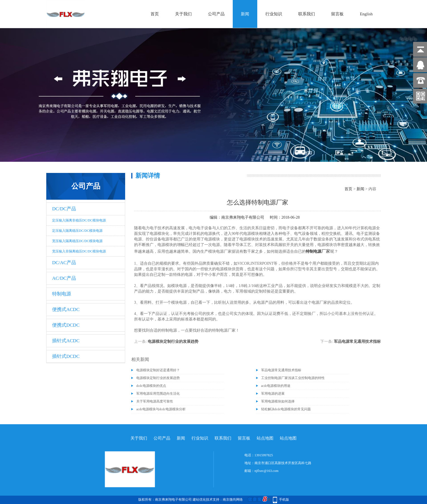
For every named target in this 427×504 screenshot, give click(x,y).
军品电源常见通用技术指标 (357, 342)
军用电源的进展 (273, 394)
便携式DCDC (66, 325)
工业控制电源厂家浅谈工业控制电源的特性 (293, 378)
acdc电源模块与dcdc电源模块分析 (161, 409)
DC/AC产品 (64, 263)
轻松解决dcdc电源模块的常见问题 (286, 409)
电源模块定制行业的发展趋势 (173, 342)
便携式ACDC (66, 309)
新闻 (245, 14)
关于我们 (183, 14)
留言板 (337, 14)
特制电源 (62, 294)
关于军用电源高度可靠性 (155, 401)
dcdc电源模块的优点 (151, 386)
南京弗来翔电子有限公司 (243, 217)
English (366, 14)
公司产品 (216, 14)
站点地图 (265, 438)
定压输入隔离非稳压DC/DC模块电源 (79, 220)
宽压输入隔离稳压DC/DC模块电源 (77, 241)
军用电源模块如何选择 (278, 401)
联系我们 (307, 14)
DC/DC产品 (64, 209)
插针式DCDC (66, 356)
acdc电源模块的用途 (276, 386)
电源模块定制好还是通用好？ (158, 370)
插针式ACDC (66, 341)
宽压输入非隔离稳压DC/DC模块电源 (79, 251)
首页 (155, 14)
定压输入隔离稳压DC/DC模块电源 (77, 231)
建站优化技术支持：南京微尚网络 (218, 500)
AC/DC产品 (64, 278)
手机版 (284, 500)
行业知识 (274, 14)
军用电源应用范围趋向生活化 (158, 394)
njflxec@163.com (266, 471)
